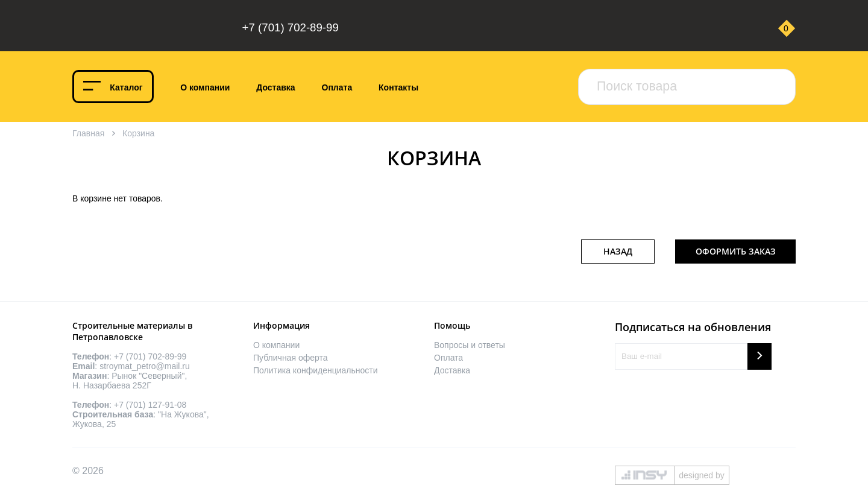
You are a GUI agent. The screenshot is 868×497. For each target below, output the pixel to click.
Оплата (337, 87)
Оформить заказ (736, 251)
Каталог (126, 87)
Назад (618, 251)
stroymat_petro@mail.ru (145, 366)
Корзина (138, 133)
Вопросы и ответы (470, 345)
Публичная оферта (291, 358)
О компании (205, 87)
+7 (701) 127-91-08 (150, 405)
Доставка (275, 87)
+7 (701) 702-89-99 (291, 27)
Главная (88, 133)
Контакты (398, 87)
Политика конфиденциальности (316, 370)
